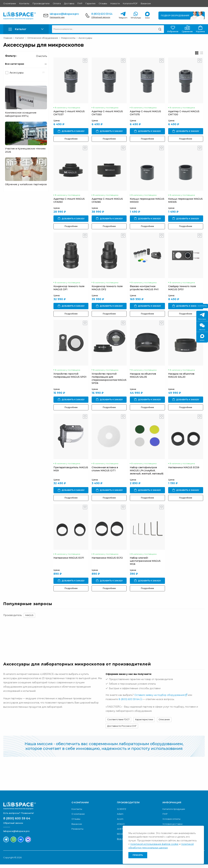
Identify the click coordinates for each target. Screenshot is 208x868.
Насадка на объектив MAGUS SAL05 (144, 378)
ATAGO (121, 827)
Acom (120, 822)
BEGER (121, 837)
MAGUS (29, 619)
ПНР (80, 3)
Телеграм (202, 316)
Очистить (42, 56)
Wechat (202, 327)
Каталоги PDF (130, 3)
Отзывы (103, 3)
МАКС (202, 338)
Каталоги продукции (174, 813)
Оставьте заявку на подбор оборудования (161, 699)
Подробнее (71, 139)
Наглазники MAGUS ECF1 (69, 561)
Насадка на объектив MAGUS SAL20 (183, 378)
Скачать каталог (181, 779)
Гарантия (90, 3)
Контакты (24, 3)
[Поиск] (160, 29)
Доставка (69, 3)
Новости (115, 3)
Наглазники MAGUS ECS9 (185, 470)
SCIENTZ (122, 813)
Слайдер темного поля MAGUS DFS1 (183, 290)
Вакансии (146, 3)
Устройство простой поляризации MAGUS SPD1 (70, 378)
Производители (41, 3)
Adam (120, 817)
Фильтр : (11, 56)
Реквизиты (77, 832)
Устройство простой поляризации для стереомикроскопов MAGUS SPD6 (110, 381)
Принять (138, 855)
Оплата (57, 3)
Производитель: (13, 619)
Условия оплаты (171, 822)
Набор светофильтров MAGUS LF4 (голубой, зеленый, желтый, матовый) (148, 473)
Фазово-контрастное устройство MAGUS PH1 (145, 290)
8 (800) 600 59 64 (102, 14)
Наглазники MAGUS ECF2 (108, 561)
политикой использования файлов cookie (154, 844)
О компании (10, 3)
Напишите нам (57, 17)
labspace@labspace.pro (64, 14)
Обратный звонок (101, 17)
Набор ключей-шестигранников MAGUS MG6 (146, 564)
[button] (26, 29)
